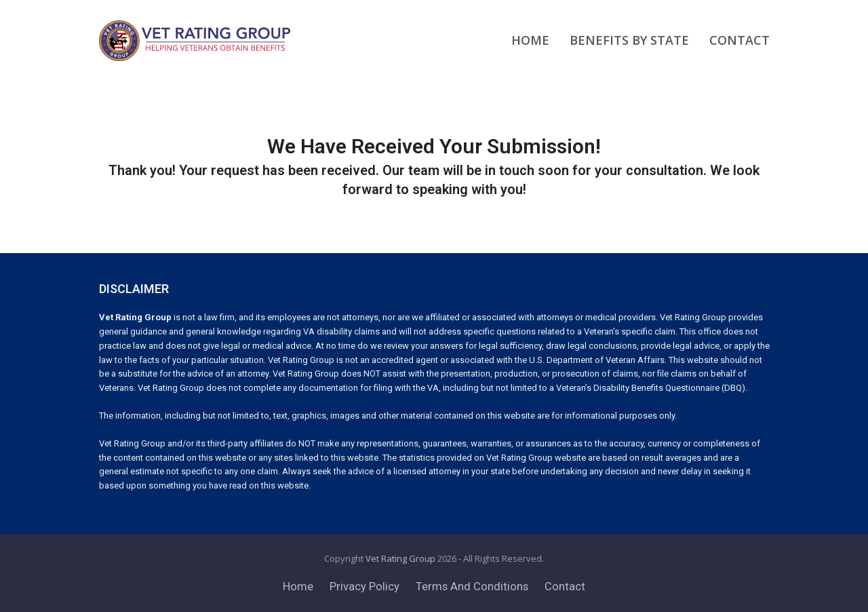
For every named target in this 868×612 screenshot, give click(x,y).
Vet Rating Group (400, 558)
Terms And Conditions (472, 587)
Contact (565, 587)
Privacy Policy (364, 587)
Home (298, 587)
